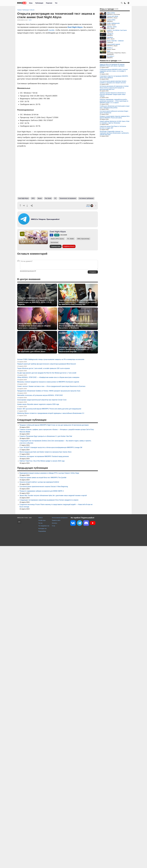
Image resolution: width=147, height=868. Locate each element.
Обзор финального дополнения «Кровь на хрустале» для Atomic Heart (36, 350)
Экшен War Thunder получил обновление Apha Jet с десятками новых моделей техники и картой (53, 495)
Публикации (39, 3)
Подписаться (69, 246)
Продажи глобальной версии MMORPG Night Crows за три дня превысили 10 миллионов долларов (54, 425)
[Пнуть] (27, 206)
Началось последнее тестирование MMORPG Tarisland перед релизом (44, 456)
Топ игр (40, 523)
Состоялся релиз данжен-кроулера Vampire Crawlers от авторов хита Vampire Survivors (113, 82)
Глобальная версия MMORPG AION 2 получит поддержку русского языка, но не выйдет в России (114, 71)
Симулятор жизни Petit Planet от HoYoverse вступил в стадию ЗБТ (113, 127)
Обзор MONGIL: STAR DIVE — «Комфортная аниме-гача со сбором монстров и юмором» (34, 326)
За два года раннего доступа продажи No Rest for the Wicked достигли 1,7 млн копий (47, 373)
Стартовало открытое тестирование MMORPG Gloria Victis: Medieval (114, 77)
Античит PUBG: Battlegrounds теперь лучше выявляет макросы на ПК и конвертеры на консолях (51, 359)
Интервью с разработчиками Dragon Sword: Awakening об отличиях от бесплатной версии (75, 349)
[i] (22, 271)
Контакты (55, 523)
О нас (54, 526)
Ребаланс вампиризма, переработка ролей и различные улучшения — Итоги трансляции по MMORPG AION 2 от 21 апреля (36, 301)
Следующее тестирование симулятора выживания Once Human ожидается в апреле (49, 500)
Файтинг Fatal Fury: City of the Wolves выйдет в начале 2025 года (42, 461)
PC (55, 198)
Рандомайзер (42, 531)
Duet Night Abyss (75, 27)
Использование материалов (60, 518)
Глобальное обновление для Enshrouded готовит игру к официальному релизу (115, 107)
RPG (33, 198)
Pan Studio (48, 198)
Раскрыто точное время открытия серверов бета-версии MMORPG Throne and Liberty (115, 117)
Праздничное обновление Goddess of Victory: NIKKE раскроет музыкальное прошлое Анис (49, 391)
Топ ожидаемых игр (44, 526)
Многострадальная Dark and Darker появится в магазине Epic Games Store (45, 452)
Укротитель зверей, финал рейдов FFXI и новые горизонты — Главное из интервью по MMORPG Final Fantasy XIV (78, 302)
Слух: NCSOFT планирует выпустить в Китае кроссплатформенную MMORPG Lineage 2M (51, 447)
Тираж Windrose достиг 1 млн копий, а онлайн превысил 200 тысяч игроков (43, 368)
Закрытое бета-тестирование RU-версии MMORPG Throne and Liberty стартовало (112, 65)
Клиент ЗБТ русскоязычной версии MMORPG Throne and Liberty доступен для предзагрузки (49, 409)
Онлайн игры (42, 520)
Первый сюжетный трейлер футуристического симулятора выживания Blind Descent (47, 364)
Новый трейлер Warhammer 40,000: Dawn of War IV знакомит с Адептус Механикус (115, 122)
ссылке (51, 30)
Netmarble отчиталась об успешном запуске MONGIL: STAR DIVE (40, 395)
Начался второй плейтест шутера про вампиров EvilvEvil (39, 482)
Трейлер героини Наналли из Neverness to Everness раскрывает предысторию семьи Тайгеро (113, 94)
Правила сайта (56, 520)
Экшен (40, 198)
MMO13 (40, 518)
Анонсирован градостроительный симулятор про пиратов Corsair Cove (42, 400)
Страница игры (56, 246)
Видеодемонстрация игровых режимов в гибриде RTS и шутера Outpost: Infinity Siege (49, 473)
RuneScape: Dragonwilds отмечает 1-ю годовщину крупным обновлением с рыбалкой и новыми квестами (114, 133)
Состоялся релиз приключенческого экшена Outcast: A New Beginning (44, 487)
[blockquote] (28, 271)
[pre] (33, 271)
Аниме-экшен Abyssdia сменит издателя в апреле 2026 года (38, 404)
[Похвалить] (20, 206)
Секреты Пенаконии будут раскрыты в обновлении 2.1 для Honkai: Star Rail (46, 436)
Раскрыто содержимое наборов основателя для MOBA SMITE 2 (42, 491)
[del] (24, 271)
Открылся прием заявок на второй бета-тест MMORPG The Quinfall (43, 478)
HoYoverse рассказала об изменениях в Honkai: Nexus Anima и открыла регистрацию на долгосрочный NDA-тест (114, 88)
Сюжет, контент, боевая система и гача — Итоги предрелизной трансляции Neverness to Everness (77, 326)
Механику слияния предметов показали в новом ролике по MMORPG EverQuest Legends (48, 382)
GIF (35, 271)
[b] (21, 271)
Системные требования (86, 198)
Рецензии (49, 3)
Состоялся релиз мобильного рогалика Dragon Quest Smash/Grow (114, 112)
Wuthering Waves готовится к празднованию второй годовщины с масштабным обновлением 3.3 (51, 413)
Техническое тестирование (68, 198)
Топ (56, 3)
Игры (31, 3)
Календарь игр (42, 528)
